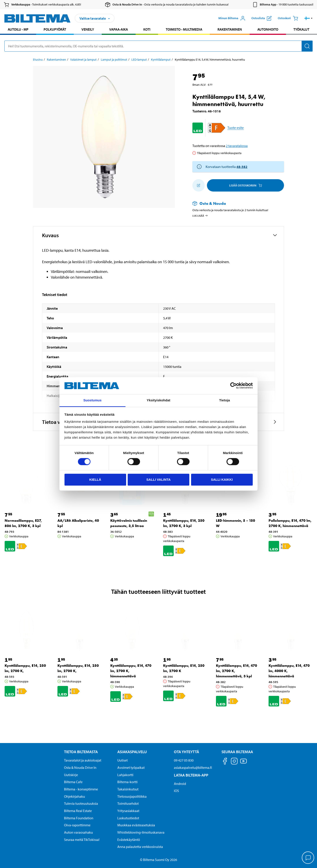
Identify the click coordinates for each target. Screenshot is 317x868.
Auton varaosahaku (78, 832)
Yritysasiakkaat (128, 811)
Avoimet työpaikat (131, 767)
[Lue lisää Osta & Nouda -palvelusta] (234, 203)
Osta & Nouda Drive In (80, 767)
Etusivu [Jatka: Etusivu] (38, 60)
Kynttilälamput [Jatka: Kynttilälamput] (161, 60)
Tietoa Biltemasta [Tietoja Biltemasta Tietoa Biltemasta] (81, 752)
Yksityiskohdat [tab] (158, 400)
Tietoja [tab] (225, 400)
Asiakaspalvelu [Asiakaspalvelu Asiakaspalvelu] (132, 752)
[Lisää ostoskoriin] (199, 185)
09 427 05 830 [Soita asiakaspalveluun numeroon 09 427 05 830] (184, 760)
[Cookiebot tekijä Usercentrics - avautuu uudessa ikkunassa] (233, 386)
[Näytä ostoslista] (262, 18)
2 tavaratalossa (237, 146)
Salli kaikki (222, 480)
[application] (308, 858)
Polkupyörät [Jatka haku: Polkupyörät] (55, 29)
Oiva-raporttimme (77, 825)
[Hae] (307, 46)
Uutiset (123, 760)
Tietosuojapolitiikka (132, 796)
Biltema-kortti (127, 782)
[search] (158, 46)
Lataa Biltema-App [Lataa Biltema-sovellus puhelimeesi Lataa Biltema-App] (191, 775)
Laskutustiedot (128, 818)
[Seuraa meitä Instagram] (234, 762)
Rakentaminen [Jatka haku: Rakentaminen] (230, 29)
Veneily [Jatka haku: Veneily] (88, 29)
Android (180, 784)
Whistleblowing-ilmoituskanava (141, 832)
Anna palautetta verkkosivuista (140, 847)
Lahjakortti (125, 775)
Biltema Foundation (79, 818)
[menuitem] (18, 30)
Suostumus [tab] (93, 400)
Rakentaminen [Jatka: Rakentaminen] (56, 60)
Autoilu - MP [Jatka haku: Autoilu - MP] (18, 29)
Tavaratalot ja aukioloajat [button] (83, 760)
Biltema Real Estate (78, 811)
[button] (309, 18)
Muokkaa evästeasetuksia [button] (136, 825)
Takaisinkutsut (128, 789)
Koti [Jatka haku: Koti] (147, 29)
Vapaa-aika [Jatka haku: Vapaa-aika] (119, 29)
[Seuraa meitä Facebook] (225, 762)
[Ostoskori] (288, 18)
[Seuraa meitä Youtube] (243, 763)
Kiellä (95, 480)
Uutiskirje (71, 775)
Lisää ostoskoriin (246, 185)
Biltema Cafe (73, 782)
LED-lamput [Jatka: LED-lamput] (139, 60)
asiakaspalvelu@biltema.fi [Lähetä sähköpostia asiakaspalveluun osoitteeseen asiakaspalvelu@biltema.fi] (193, 767)
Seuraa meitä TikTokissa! (82, 840)
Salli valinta (158, 480)
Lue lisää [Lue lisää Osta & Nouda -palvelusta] (200, 216)
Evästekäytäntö (129, 840)
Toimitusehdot (128, 803)
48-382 (242, 167)
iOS (176, 791)
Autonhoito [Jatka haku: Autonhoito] (268, 29)
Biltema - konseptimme (81, 789)
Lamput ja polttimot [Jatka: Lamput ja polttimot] (114, 60)
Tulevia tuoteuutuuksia (81, 803)
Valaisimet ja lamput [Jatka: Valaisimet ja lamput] (83, 60)
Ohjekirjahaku (75, 796)
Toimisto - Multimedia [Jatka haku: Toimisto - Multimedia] (184, 29)
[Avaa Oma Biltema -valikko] (232, 18)
